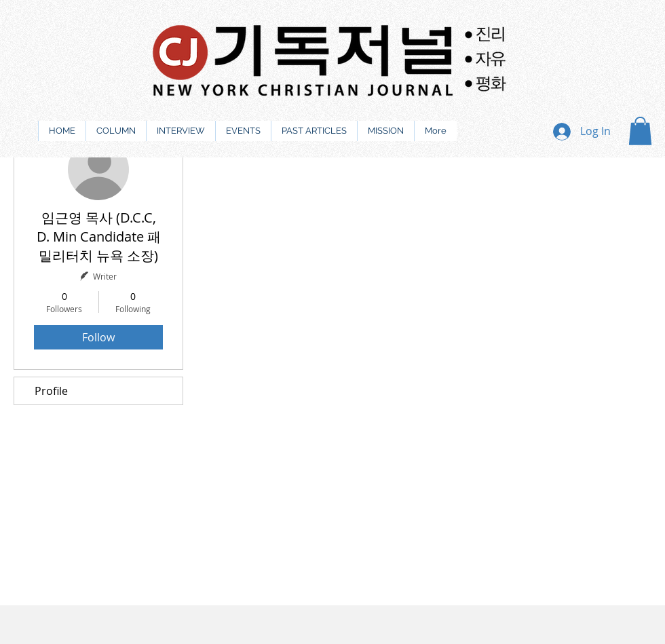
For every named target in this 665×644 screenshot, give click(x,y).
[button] (640, 131)
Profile (51, 391)
